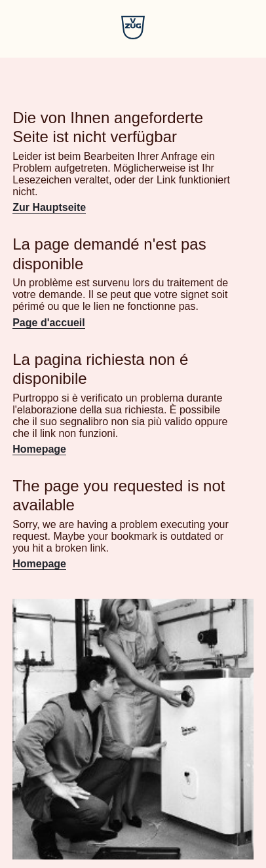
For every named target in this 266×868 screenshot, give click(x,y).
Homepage (39, 449)
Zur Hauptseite (49, 207)
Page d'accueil (49, 323)
